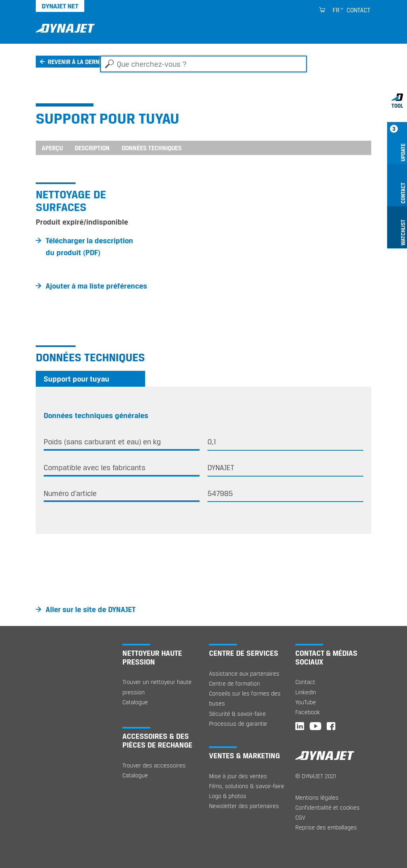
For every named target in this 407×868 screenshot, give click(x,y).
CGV (300, 817)
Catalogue (135, 702)
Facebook (308, 712)
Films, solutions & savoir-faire (247, 786)
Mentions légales (317, 797)
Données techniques (152, 148)
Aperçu (52, 148)
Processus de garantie (238, 724)
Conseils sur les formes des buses (245, 698)
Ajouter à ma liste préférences (96, 286)
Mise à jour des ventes (238, 776)
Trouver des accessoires (154, 765)
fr (336, 10)
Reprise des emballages (326, 827)
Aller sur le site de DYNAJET (91, 609)
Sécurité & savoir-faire (237, 714)
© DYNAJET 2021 (316, 776)
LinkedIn (306, 692)
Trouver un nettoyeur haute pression (157, 687)
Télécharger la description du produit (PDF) (89, 246)
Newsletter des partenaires (244, 806)
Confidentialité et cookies (328, 807)
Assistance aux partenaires (244, 673)
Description (92, 148)
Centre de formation (235, 683)
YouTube (306, 702)
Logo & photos (228, 796)
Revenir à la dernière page (87, 62)
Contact (359, 10)
